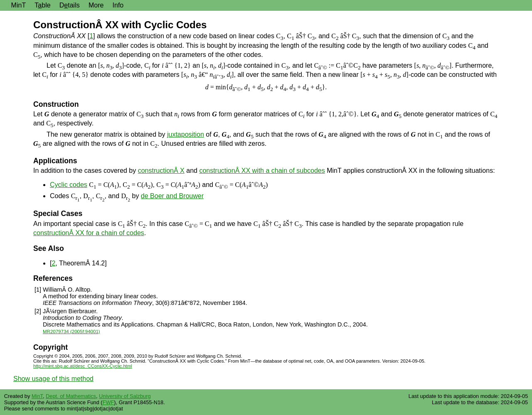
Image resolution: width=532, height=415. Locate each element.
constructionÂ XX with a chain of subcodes (262, 171)
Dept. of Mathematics (71, 396)
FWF (108, 402)
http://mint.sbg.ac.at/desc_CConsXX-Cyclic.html (83, 366)
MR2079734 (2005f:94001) (71, 332)
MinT (19, 5)
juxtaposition (186, 134)
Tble (42, 5)
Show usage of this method (53, 379)
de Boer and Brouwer (172, 196)
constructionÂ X (161, 171)
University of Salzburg (125, 396)
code (200, 36)
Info (118, 5)
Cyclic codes (69, 185)
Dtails (70, 5)
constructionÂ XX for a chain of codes (89, 233)
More (96, 5)
